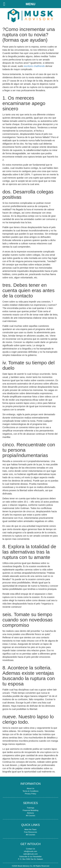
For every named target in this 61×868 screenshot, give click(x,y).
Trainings (31, 808)
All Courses (30, 816)
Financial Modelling (31, 810)
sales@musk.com (30, 854)
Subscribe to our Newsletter (30, 856)
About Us (30, 788)
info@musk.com (30, 851)
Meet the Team (31, 829)
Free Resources (31, 832)
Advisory (30, 813)
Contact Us (30, 849)
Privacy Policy (31, 794)
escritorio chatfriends (34, 66)
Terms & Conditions (30, 791)
